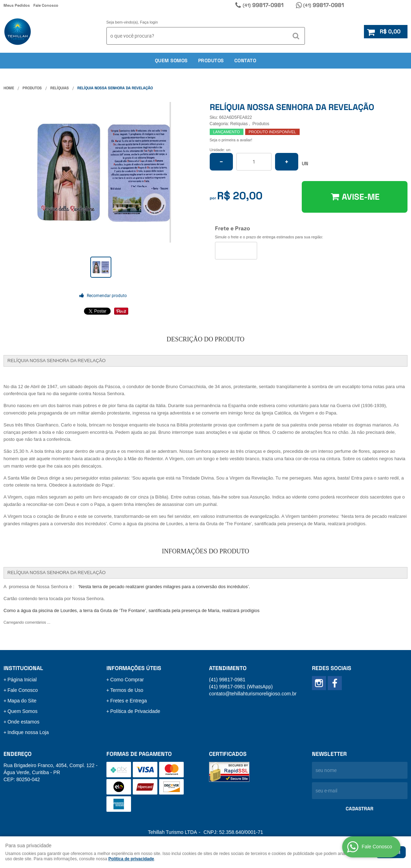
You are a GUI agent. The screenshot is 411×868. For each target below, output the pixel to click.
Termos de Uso (127, 690)
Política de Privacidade (135, 711)
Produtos (211, 60)
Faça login (149, 22)
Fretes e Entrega (129, 701)
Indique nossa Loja (28, 732)
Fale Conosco (46, 5)
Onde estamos (23, 722)
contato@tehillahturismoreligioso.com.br (253, 694)
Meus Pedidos (17, 5)
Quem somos (171, 60)
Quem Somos (22, 711)
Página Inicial (22, 680)
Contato (245, 60)
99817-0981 (263, 5)
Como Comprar (127, 680)
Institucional (23, 668)
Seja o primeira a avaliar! (231, 140)
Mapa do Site (22, 701)
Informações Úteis (134, 668)
